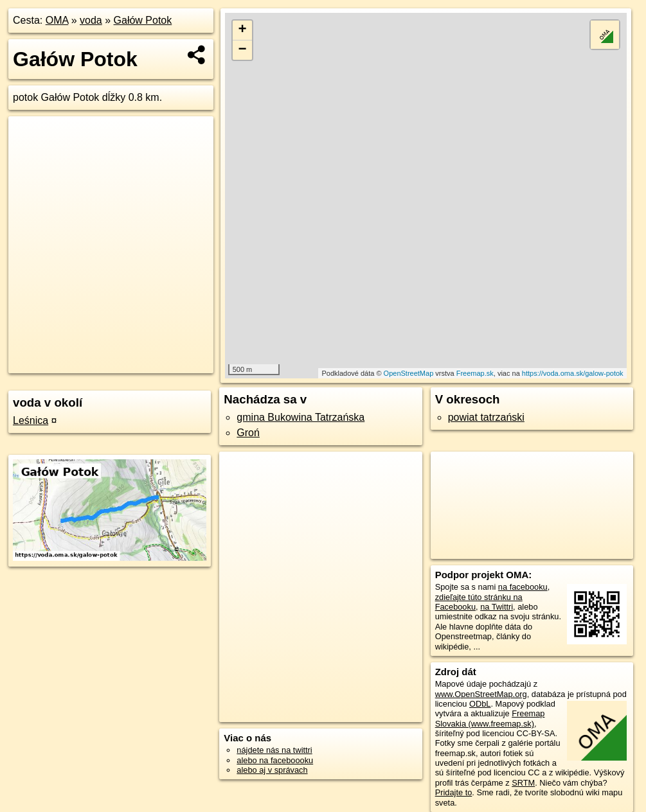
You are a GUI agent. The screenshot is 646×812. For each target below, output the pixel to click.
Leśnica (31, 420)
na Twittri (497, 607)
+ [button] (243, 30)
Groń (248, 433)
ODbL (480, 704)
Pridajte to (454, 792)
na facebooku (523, 587)
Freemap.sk (475, 373)
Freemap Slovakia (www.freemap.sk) (490, 718)
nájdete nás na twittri (274, 750)
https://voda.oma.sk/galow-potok (573, 373)
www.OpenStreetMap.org (481, 694)
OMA (57, 20)
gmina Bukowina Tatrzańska (301, 417)
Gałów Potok (143, 20)
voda (91, 20)
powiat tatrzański (486, 417)
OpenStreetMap (409, 373)
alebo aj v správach (272, 770)
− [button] (243, 50)
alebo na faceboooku (275, 760)
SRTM (523, 783)
